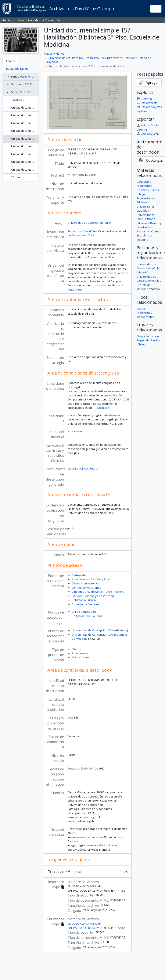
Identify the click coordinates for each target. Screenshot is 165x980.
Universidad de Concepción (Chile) (89, 223)
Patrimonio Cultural (84, 600)
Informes (145, 99)
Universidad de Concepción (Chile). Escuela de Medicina (149, 283)
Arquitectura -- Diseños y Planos (92, 579)
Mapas (76, 649)
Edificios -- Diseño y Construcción (93, 596)
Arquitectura (80, 653)
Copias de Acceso (64, 872)
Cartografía (79, 575)
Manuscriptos (81, 657)
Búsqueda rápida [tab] (17, 69)
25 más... (17, 177)
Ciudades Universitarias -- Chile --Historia (98, 592)
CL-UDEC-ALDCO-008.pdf (83, 468)
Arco (51, 66)
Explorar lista (147, 103)
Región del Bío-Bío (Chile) (88, 616)
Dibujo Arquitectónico (85, 583)
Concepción (88, 612)
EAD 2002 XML (148, 134)
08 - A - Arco (26, 92)
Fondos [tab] (11, 61)
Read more (75, 290)
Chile (75, 612)
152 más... (17, 100)
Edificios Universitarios (86, 588)
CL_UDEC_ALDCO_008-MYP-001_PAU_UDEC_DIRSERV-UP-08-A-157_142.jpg (96, 926)
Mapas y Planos (54, 54)
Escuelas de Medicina (86, 604)
